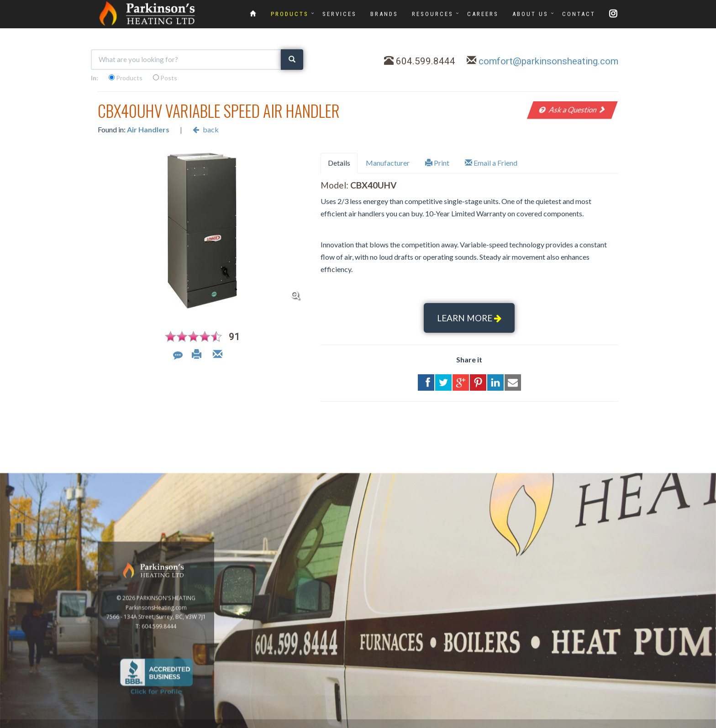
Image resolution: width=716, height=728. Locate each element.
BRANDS (384, 14)
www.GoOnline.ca (643, 723)
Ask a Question (572, 109)
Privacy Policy (690, 723)
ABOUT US (530, 14)
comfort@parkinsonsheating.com (548, 61)
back (206, 129)
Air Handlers (148, 129)
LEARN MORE (469, 318)
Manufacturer (388, 163)
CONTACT (579, 14)
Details (339, 163)
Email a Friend (491, 163)
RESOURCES (433, 14)
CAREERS (483, 14)
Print (437, 163)
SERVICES (340, 14)
